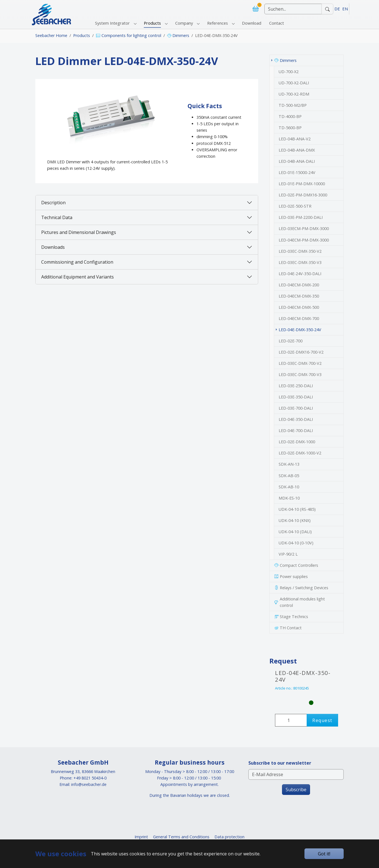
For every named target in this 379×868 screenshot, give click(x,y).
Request (322, 720)
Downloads (53, 247)
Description (53, 203)
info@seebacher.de (89, 784)
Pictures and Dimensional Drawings (79, 232)
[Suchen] (293, 9)
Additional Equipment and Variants (78, 277)
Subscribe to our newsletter (280, 763)
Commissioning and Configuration (77, 262)
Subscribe (296, 790)
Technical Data (57, 217)
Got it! (324, 854)
